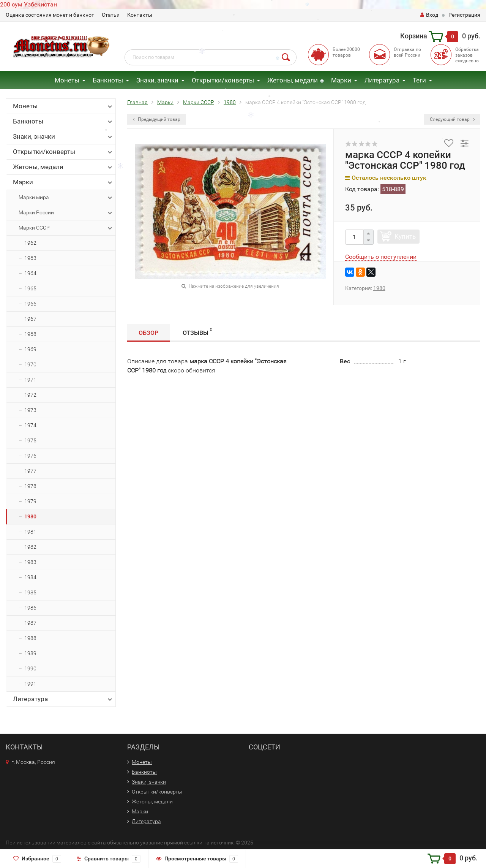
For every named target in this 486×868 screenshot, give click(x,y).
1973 (30, 410)
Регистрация (464, 15)
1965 (30, 288)
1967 (30, 319)
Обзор (148, 333)
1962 (30, 243)
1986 (30, 608)
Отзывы (197, 332)
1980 (30, 516)
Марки (341, 80)
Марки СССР (66, 228)
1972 (30, 395)
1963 (30, 258)
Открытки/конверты (223, 80)
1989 (30, 653)
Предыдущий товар (157, 119)
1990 (30, 668)
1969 (30, 349)
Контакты (140, 15)
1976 (30, 456)
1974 (30, 425)
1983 (30, 562)
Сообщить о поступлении (381, 257)
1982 (30, 547)
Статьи (111, 15)
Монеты (67, 80)
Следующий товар (452, 119)
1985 (30, 592)
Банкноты (108, 80)
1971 (30, 380)
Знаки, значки (157, 80)
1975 (30, 440)
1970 (30, 364)
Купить (405, 236)
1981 (30, 532)
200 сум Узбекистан (28, 4)
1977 (30, 471)
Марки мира (66, 198)
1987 (30, 623)
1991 (30, 684)
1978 (30, 486)
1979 (30, 501)
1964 (30, 273)
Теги (419, 80)
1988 (30, 638)
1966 (30, 304)
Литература (382, 80)
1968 (30, 334)
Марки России (66, 213)
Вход (429, 15)
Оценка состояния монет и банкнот (50, 15)
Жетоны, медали (293, 80)
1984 (30, 577)
